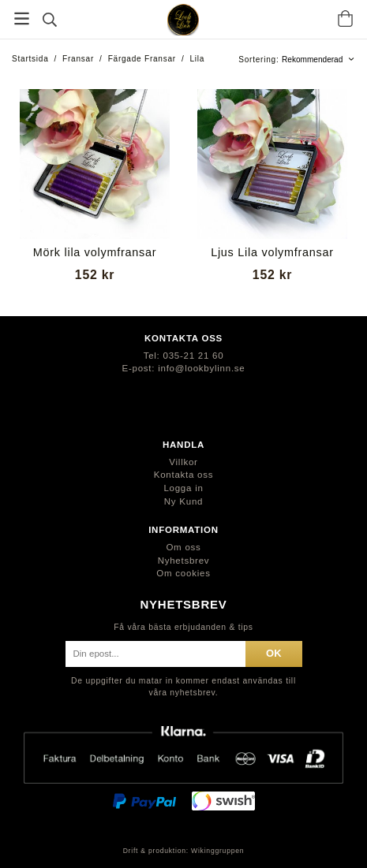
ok (273, 653)
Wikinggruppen (217, 851)
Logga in (183, 488)
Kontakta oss (184, 475)
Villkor (183, 462)
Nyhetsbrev (184, 561)
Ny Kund (183, 501)
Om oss (183, 547)
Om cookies (183, 573)
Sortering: (260, 60)
